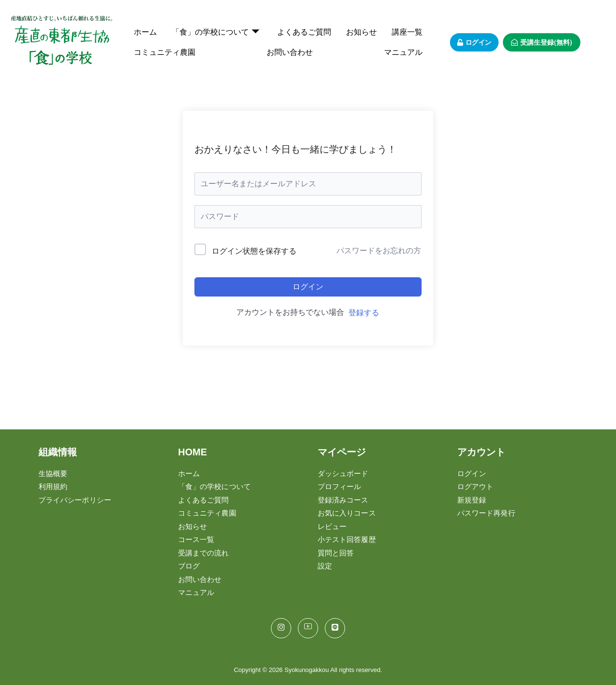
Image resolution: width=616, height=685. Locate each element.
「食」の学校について (216, 32)
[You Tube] (308, 628)
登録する (364, 313)
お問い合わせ (290, 52)
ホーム (145, 32)
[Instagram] (281, 628)
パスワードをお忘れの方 (379, 251)
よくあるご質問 (304, 32)
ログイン (308, 287)
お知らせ (361, 32)
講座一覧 (407, 32)
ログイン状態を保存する (254, 251)
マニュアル (403, 52)
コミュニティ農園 (165, 52)
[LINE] (335, 628)
